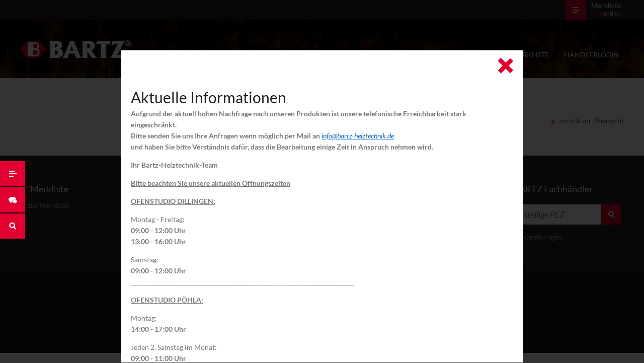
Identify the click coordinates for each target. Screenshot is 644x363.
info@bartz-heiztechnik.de (358, 136)
